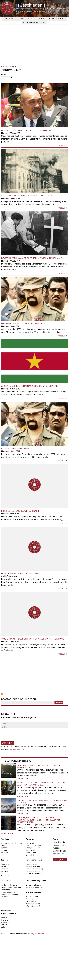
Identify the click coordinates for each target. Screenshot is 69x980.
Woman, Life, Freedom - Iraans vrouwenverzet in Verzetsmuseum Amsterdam (41, 784)
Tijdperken (42, 19)
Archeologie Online (33, 904)
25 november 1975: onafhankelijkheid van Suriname (30, 386)
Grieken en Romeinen (9, 885)
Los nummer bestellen (34, 885)
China (3, 873)
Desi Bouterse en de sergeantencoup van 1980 (27, 130)
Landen (22, 19)
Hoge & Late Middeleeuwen (11, 887)
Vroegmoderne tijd (8, 892)
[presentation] (20, 734)
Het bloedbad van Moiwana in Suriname (23, 324)
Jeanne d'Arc (30, 850)
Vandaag (12, 19)
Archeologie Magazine (34, 887)
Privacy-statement (36, 934)
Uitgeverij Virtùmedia (33, 906)
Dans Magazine (31, 899)
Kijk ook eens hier (34, 892)
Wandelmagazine (32, 901)
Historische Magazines (36, 881)
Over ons (5, 920)
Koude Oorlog (6, 897)
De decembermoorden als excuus (20, 573)
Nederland (5, 864)
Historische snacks (30, 23)
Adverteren (5, 922)
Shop (43, 23)
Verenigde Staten (8, 871)
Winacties (5, 852)
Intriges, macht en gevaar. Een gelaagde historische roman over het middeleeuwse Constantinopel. (39, 820)
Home (5, 19)
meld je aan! (60, 860)
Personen (31, 19)
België (3, 866)
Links (3, 927)
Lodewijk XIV (30, 855)
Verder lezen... (23, 779)
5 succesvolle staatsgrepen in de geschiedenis (27, 196)
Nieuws (4, 845)
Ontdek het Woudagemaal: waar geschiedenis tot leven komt (42, 801)
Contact (4, 918)
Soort (4, 75)
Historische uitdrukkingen (35, 869)
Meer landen (6, 876)
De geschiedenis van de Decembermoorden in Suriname (31, 258)
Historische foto (32, 864)
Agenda (4, 848)
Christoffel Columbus (34, 845)
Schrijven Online (32, 896)
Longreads (5, 850)
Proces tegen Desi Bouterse (16, 448)
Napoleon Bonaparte (33, 852)
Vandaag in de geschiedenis (11, 843)
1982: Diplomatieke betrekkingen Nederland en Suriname (33, 639)
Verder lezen (62, 146)
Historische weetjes (33, 871)
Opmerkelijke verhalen (34, 873)
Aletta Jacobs (30, 843)
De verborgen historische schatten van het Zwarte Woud (39, 766)
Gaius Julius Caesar (33, 848)
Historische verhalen (57, 19)
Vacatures (5, 925)
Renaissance (6, 890)
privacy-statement (19, 749)
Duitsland (5, 869)
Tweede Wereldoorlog (9, 894)
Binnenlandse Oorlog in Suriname (20, 511)
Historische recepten (33, 866)
